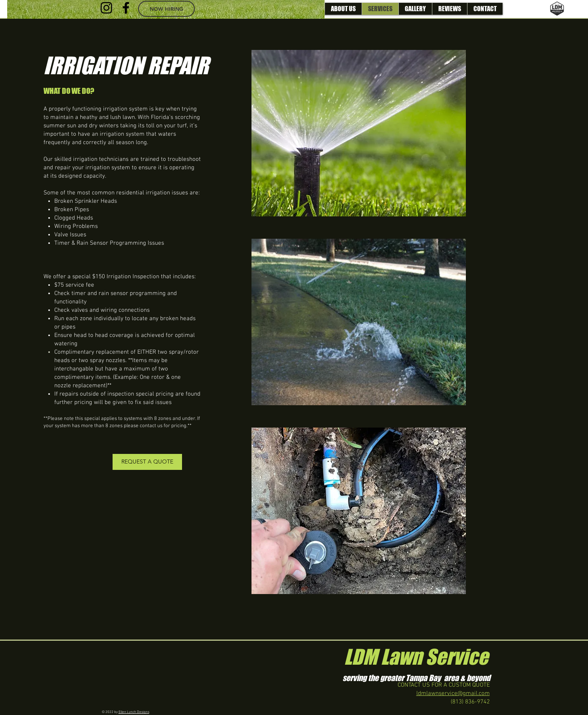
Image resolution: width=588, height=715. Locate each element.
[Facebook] (126, 8)
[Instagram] (106, 8)
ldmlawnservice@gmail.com (453, 693)
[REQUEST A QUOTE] (147, 462)
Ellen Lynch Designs (134, 712)
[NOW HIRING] (166, 9)
